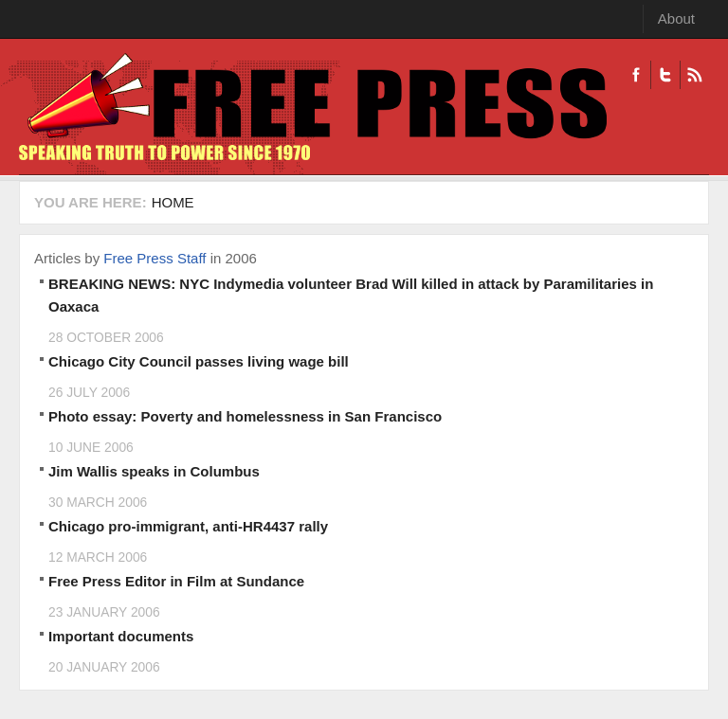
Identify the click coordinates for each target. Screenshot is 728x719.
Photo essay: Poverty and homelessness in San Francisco (245, 416)
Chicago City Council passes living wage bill (199, 361)
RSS (694, 75)
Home (173, 202)
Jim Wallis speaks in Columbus (154, 471)
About (676, 18)
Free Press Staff (155, 258)
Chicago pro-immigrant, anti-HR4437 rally (188, 526)
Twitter (665, 75)
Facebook (636, 75)
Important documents (121, 636)
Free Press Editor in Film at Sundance (176, 581)
